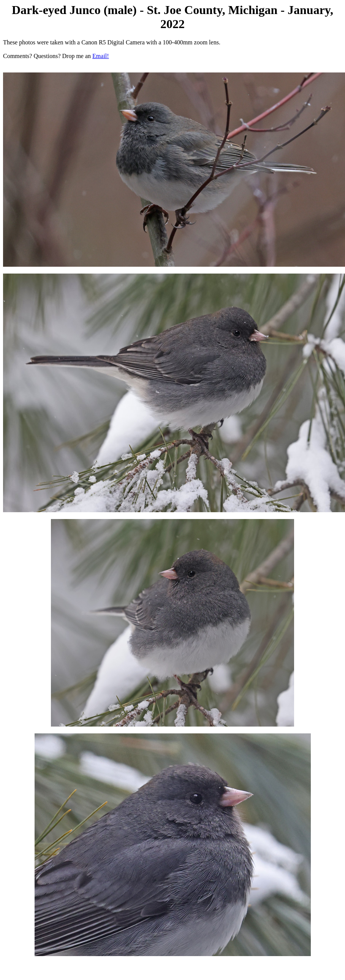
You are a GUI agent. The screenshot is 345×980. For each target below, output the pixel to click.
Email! (101, 56)
